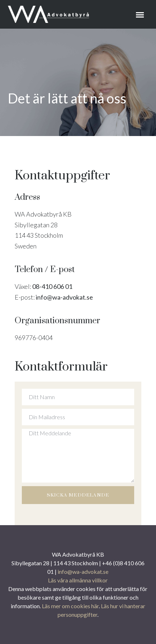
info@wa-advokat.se (64, 297)
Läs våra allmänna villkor (78, 580)
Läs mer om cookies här (70, 606)
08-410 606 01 (52, 286)
